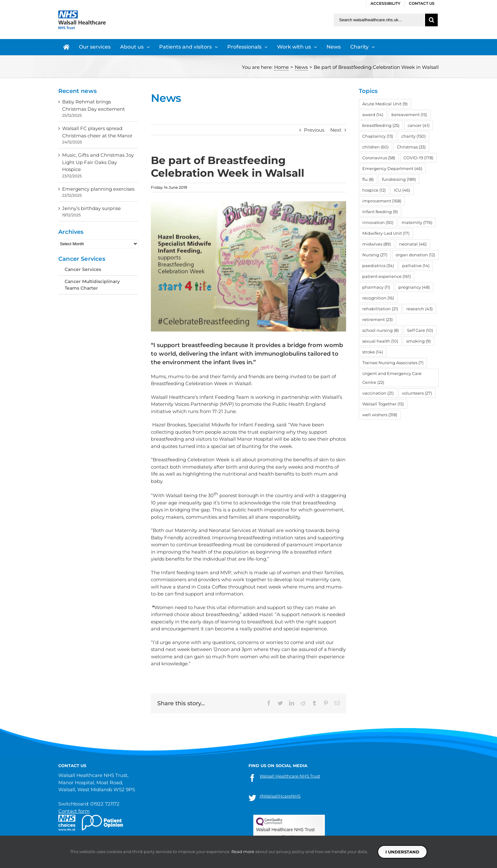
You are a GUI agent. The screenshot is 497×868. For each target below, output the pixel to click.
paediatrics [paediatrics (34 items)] (378, 266)
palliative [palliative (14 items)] (416, 266)
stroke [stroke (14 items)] (373, 352)
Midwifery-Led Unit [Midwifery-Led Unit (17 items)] (386, 233)
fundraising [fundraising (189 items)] (399, 179)
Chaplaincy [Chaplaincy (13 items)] (378, 136)
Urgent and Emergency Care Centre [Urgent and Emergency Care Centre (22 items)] (392, 378)
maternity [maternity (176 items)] (417, 222)
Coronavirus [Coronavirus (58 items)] (379, 158)
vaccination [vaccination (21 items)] (378, 393)
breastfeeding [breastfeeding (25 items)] (381, 125)
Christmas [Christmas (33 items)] (411, 147)
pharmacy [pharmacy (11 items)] (376, 287)
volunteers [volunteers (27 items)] (417, 393)
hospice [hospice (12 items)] (374, 190)
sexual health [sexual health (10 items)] (380, 341)
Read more (243, 852)
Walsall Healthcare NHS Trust (290, 776)
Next (336, 130)
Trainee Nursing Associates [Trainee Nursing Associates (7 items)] (393, 363)
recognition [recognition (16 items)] (378, 298)
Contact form (74, 811)
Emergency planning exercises (98, 189)
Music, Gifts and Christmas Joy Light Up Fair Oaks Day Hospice (98, 162)
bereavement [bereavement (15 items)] (409, 115)
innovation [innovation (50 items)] (378, 222)
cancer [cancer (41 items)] (419, 125)
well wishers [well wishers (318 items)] (380, 415)
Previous (314, 130)
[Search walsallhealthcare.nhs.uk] (379, 20)
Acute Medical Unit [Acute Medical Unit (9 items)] (385, 104)
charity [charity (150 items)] (413, 136)
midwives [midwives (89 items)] (377, 244)
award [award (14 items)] (373, 115)
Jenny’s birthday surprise (91, 208)
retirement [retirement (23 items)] (378, 319)
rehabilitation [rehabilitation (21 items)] (380, 309)
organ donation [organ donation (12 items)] (415, 255)
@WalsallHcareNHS (280, 796)
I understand (402, 852)
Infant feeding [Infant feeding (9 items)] (380, 212)
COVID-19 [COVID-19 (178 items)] (418, 158)
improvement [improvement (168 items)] (382, 201)
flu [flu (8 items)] (368, 179)
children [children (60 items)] (375, 147)
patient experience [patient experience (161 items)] (387, 276)
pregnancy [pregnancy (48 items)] (414, 287)
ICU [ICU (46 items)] (402, 190)
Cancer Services (83, 269)
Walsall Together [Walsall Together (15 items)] (383, 404)
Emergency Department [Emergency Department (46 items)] (392, 168)
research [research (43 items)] (420, 309)
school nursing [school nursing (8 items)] (381, 330)
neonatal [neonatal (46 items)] (413, 244)
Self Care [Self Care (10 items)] (420, 330)
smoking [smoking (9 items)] (419, 341)
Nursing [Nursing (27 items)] (375, 255)
